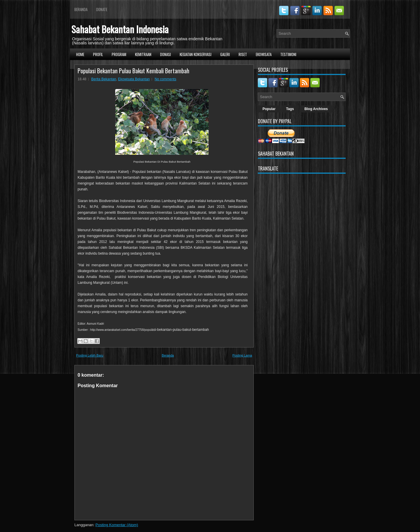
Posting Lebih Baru (90, 355)
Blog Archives (316, 109)
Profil (98, 54)
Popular (269, 109)
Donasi (166, 54)
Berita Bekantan (104, 79)
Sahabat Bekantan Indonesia (120, 29)
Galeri (225, 54)
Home (80, 54)
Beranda (81, 9)
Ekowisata (264, 54)
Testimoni (288, 54)
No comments (165, 79)
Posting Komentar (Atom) (117, 525)
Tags (290, 109)
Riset (243, 54)
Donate (102, 9)
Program (119, 54)
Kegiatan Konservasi (196, 54)
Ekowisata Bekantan (134, 79)
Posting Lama (242, 355)
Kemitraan (143, 54)
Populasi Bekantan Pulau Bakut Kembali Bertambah (133, 71)
